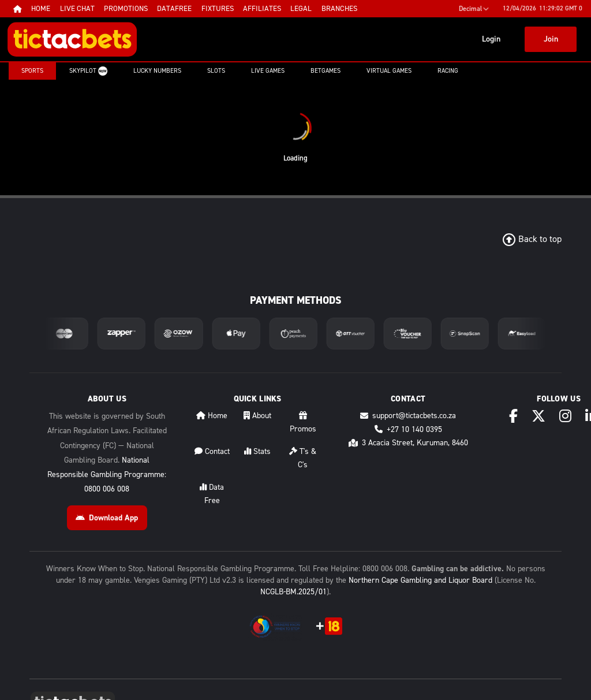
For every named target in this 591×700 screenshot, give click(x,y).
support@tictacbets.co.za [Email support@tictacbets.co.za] (408, 416)
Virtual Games (389, 71)
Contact (212, 451)
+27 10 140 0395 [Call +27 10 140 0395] (408, 429)
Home (212, 416)
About (257, 416)
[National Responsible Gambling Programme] (275, 626)
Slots (216, 71)
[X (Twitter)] (538, 416)
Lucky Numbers (157, 71)
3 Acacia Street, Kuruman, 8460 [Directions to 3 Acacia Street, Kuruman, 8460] (408, 443)
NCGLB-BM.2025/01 (293, 592)
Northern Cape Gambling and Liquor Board (420, 580)
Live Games (268, 71)
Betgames (326, 71)
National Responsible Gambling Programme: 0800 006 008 (107, 474)
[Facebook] (513, 416)
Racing (448, 71)
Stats (257, 451)
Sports (32, 71)
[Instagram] (565, 416)
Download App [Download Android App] (107, 518)
